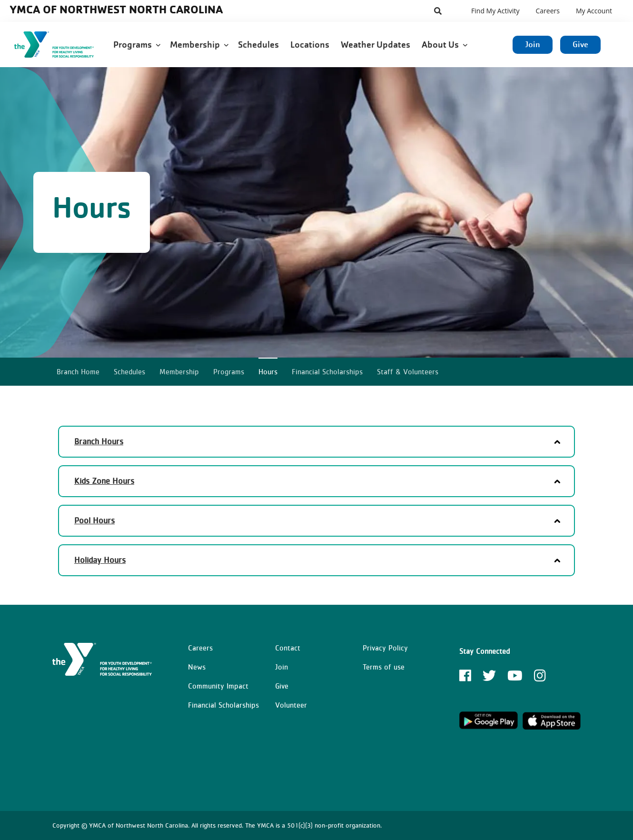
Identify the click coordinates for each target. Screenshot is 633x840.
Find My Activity (495, 11)
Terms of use (384, 667)
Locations (311, 45)
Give (580, 45)
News (197, 667)
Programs (137, 45)
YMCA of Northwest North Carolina (116, 9)
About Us (445, 45)
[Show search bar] (438, 11)
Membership (199, 45)
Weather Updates (376, 45)
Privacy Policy (385, 648)
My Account (594, 11)
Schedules (259, 45)
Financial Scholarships (327, 371)
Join (533, 45)
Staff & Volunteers (408, 371)
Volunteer (291, 705)
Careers (547, 11)
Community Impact (218, 686)
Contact (288, 648)
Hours (268, 371)
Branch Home (78, 371)
